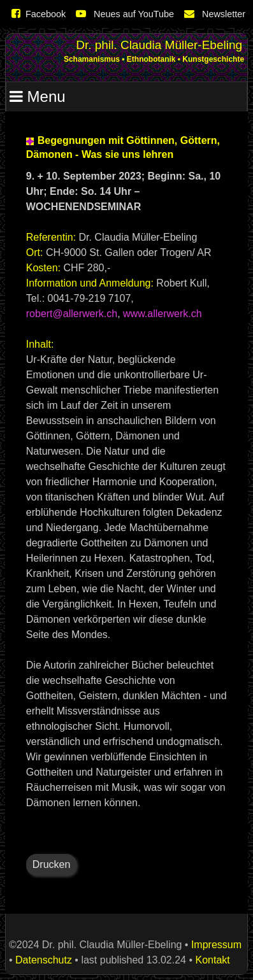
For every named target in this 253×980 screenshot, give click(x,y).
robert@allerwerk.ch (72, 314)
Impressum (216, 945)
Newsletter (215, 14)
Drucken (52, 864)
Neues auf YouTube (125, 14)
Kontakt (212, 960)
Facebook (39, 14)
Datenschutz (44, 960)
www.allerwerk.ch (163, 314)
